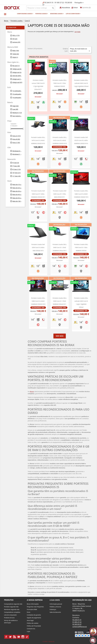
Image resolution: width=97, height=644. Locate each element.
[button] (5, 14)
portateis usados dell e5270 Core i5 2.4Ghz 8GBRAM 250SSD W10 (81, 140)
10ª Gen (17, 173)
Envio (29, 612)
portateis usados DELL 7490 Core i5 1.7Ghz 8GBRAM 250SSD (60, 83)
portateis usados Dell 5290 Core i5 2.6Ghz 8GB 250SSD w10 (38, 248)
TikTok (27, 637)
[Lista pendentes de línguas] (79, 3)
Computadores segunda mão (13, 604)
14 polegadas (17, 97)
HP (15, 39)
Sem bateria (17, 116)
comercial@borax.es (80, 627)
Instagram (23, 637)
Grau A (17, 136)
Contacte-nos (31, 629)
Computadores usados (25, 14)
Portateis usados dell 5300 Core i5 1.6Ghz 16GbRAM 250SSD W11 (38, 194)
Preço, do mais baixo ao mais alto (80, 50)
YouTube (19, 637)
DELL (16, 35)
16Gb (16, 54)
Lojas (28, 631)
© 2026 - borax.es (48, 641)
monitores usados (57, 14)
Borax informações (33, 604)
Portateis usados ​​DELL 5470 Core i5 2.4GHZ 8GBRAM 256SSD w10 (38, 140)
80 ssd (16, 66)
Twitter (10, 637)
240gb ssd (17, 72)
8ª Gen (17, 169)
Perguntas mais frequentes (35, 607)
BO (12, 8)
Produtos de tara (9, 618)
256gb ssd (17, 82)
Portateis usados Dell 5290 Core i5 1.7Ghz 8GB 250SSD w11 (60, 194)
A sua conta (55, 600)
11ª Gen (17, 176)
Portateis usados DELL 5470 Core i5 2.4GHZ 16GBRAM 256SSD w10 (60, 140)
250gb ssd (17, 79)
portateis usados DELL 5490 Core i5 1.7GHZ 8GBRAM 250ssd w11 (60, 301)
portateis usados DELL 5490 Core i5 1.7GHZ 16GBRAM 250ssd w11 (60, 248)
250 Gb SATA (17, 76)
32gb (15, 57)
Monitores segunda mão (12, 609)
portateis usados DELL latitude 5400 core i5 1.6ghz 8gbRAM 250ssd (81, 83)
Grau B (16, 139)
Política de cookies (33, 623)
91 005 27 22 (59, 3)
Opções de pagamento (34, 618)
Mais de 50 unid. (17, 198)
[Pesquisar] (41, 8)
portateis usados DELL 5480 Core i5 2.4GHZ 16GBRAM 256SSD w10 (81, 194)
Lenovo (16, 42)
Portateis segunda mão (11, 607)
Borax (32, 391)
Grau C (16, 142)
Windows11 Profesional (17, 154)
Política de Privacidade (34, 626)
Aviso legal (30, 620)
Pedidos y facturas (55, 607)
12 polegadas (17, 91)
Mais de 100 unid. (17, 201)
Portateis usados (42, 14)
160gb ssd (17, 69)
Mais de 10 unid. (17, 184)
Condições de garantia (34, 615)
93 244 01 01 (49, 3)
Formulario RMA (32, 609)
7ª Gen (16, 166)
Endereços (53, 609)
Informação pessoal (56, 604)
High (16, 106)
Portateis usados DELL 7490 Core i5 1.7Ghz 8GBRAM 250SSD (81, 248)
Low (15, 109)
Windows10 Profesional (17, 151)
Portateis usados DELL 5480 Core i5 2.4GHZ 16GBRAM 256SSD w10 (38, 301)
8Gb (16, 50)
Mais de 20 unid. (17, 188)
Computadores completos (12, 612)
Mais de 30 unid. (17, 191)
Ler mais (77, 32)
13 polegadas (17, 94)
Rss (15, 637)
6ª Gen (16, 163)
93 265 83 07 (77, 624)
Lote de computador (73, 14)
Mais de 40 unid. (17, 194)
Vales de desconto (55, 612)
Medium (17, 113)
